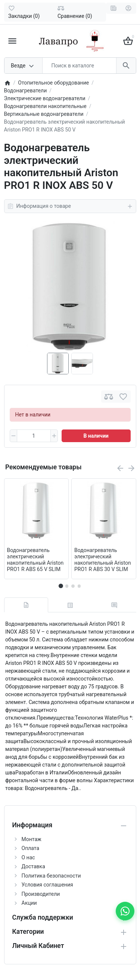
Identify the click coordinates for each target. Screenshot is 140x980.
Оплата (31, 848)
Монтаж (32, 839)
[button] (67, 586)
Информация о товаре (70, 206)
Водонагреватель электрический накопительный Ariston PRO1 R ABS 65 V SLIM (35, 559)
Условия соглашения (47, 885)
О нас (28, 857)
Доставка (33, 866)
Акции (29, 903)
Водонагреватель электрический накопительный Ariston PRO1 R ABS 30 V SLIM (103, 559)
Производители (41, 894)
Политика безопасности (51, 876)
